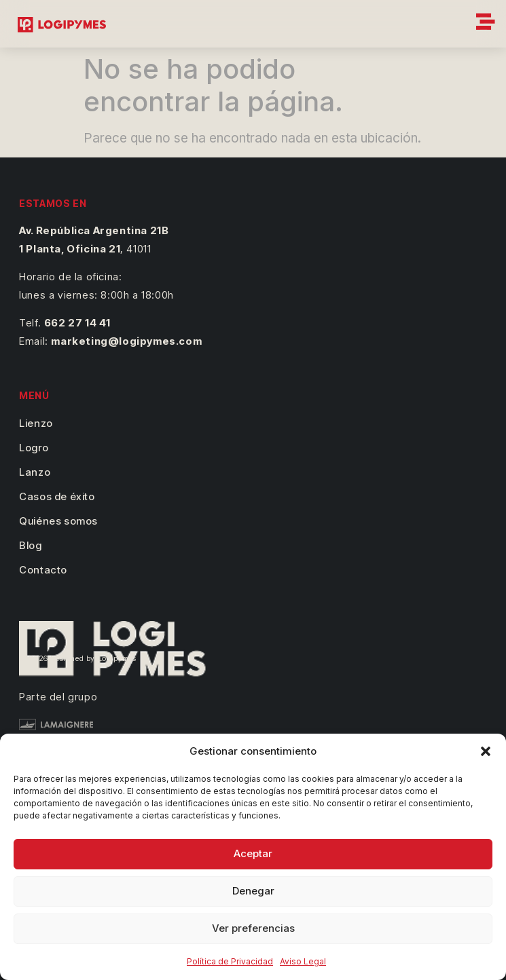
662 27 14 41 (77, 323)
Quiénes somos (58, 521)
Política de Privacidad (230, 961)
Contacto (43, 570)
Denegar (253, 891)
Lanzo (35, 472)
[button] (486, 751)
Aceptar (253, 853)
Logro (34, 448)
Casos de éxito (57, 496)
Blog (30, 545)
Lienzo (36, 423)
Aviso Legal (303, 961)
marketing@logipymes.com (126, 341)
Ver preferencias (253, 928)
